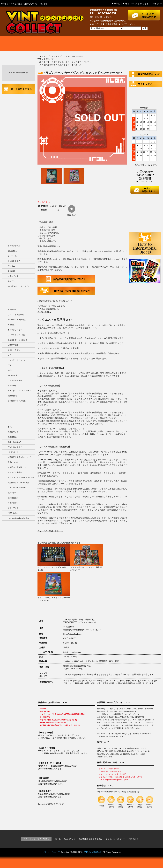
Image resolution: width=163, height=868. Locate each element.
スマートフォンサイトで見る (36, 839)
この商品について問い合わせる (51, 306)
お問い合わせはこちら (145, 13)
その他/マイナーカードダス (19, 286)
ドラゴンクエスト (15, 261)
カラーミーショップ (51, 852)
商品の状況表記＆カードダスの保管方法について (18, 113)
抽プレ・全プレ (14, 350)
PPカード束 (12, 375)
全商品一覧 (12, 309)
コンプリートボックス (17, 360)
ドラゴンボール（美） (74, 65)
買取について (16, 44)
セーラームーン (14, 256)
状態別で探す (13, 345)
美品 (60, 65)
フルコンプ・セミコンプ (18, 340)
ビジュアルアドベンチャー (71, 56)
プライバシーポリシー (152, 4)
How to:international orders (18, 518)
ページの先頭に (151, 821)
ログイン (96, 24)
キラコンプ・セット (16, 330)
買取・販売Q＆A (14, 442)
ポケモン (11, 281)
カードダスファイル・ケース (19, 391)
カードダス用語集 (18, 165)
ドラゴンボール (14, 246)
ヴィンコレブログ (15, 447)
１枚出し (11, 325)
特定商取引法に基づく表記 (18, 482)
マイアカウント (128, 24)
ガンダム (11, 266)
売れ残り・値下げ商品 (17, 320)
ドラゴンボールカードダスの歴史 (18, 208)
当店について (18, 127)
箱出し (10, 370)
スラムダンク (13, 276)
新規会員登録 (111, 24)
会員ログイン (13, 493)
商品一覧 (81, 44)
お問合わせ (133, 839)
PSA (9, 365)
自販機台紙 (12, 396)
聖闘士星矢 (12, 251)
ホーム (117, 4)
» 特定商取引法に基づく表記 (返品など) (55, 301)
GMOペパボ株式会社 (93, 852)
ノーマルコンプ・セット (18, 335)
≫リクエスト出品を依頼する (50, 531)
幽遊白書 (11, 271)
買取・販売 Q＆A (114, 44)
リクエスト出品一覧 (16, 315)
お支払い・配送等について (18, 138)
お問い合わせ (13, 513)
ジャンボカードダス (16, 380)
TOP (39, 56)
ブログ (147, 44)
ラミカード (12, 386)
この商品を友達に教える (48, 309)
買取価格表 (49, 44)
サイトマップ (131, 4)
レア (9, 355)
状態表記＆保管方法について (19, 457)
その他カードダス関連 (17, 401)
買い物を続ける (44, 312)
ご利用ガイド (18, 99)
